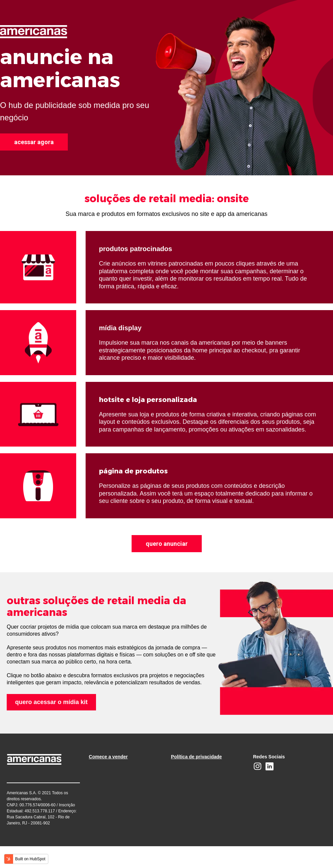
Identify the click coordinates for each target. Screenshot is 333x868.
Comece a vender (108, 757)
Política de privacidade (196, 757)
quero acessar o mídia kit (51, 702)
